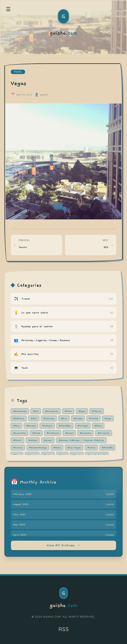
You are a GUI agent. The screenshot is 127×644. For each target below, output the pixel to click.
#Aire (64, 418)
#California (53, 433)
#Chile (68, 411)
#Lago (108, 418)
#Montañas (65, 426)
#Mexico (97, 411)
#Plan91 (17, 440)
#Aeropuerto (52, 411)
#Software (19, 418)
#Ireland (93, 418)
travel (18, 72)
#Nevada (31, 426)
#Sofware (47, 426)
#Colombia (85, 433)
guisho (63, 605)
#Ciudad (78, 418)
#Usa (36, 411)
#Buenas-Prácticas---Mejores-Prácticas (81, 440)
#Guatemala (20, 411)
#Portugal (83, 426)
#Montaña (107, 448)
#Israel (69, 433)
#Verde (36, 433)
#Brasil (48, 440)
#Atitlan (33, 440)
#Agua (82, 411)
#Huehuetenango (38, 448)
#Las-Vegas (74, 448)
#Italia (57, 448)
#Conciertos (19, 433)
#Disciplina (104, 433)
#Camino (18, 448)
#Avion (98, 426)
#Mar (34, 418)
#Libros (91, 448)
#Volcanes (49, 418)
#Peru (16, 426)
